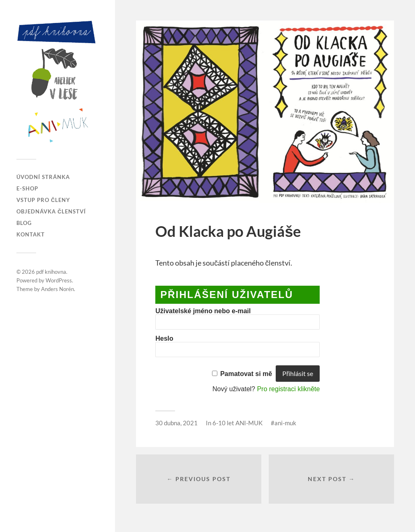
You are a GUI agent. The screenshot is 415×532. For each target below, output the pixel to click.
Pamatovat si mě (246, 374)
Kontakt (31, 234)
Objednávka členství (51, 211)
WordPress (59, 280)
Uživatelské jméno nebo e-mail (203, 311)
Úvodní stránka (43, 177)
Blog (24, 223)
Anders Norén (58, 289)
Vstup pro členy (43, 200)
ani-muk (285, 423)
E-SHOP (27, 188)
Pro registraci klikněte (288, 389)
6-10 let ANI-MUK (237, 423)
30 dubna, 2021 (176, 423)
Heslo (164, 338)
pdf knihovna (51, 272)
